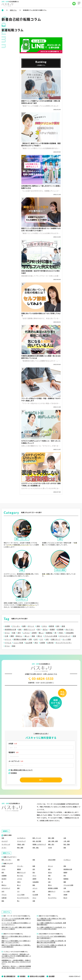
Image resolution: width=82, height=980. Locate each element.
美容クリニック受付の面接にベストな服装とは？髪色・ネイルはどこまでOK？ (16, 941)
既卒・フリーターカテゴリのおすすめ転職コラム (17, 916)
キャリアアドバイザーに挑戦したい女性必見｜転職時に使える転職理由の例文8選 (51, 946)
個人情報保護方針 (10, 976)
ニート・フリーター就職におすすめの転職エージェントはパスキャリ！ (16, 924)
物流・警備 (67, 841)
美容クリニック (29, 630)
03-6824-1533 (41, 679)
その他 (50, 846)
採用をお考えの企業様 (39, 976)
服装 (33, 636)
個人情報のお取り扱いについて (21, 770)
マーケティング (6, 841)
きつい (7, 633)
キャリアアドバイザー (64, 643)
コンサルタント (22, 835)
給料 (20, 630)
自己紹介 (4, 878)
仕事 (6, 636)
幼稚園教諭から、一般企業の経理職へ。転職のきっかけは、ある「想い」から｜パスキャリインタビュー (16, 962)
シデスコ (26, 633)
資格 (38, 626)
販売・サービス (37, 835)
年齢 (14, 633)
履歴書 (51, 626)
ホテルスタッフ (65, 636)
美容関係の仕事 (10, 630)
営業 (74, 636)
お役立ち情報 (52, 859)
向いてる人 (70, 630)
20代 (36, 639)
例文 (36, 643)
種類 (12, 636)
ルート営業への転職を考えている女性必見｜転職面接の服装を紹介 (51, 924)
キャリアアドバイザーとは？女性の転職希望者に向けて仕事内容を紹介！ (51, 937)
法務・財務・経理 (53, 838)
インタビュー (67, 859)
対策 (30, 639)
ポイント (31, 626)
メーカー (4, 846)
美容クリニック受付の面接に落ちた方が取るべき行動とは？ (16, 937)
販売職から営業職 (20, 639)
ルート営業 (67, 639)
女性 (47, 639)
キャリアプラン (53, 898)
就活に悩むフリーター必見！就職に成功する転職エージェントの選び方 (16, 928)
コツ (41, 639)
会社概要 (54, 976)
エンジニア (5, 838)
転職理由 (49, 633)
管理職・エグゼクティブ (39, 842)
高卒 (58, 626)
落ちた (40, 636)
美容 (65, 846)
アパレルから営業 (51, 636)
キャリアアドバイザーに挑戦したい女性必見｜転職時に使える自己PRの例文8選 (51, 941)
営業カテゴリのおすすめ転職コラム (48, 916)
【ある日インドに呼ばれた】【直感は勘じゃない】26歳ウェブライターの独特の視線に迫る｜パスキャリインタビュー (16, 956)
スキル (44, 626)
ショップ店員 (18, 643)
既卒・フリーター (7, 859)
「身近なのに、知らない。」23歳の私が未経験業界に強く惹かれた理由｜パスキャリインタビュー (16, 967)
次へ (41, 780)
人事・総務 (67, 838)
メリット (8, 639)
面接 (63, 626)
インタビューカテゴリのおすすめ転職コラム (16, 952)
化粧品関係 (70, 633)
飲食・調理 (20, 846)
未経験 (7, 626)
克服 (34, 901)
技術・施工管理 (37, 838)
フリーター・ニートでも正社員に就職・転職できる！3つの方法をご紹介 (16, 919)
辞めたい (19, 636)
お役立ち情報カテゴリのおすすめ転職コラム (51, 934)
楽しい (27, 636)
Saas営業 (29, 643)
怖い (18, 901)
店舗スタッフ (56, 639)
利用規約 (13, 773)
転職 (24, 626)
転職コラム (13, 10)
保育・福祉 (36, 846)
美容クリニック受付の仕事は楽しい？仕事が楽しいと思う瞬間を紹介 (16, 946)
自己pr (45, 630)
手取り (61, 633)
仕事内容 (50, 643)
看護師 (52, 630)
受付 (39, 630)
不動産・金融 (21, 841)
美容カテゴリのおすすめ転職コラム (13, 934)
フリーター (16, 626)
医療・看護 (51, 835)
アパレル (8, 643)
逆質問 (34, 633)
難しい (41, 633)
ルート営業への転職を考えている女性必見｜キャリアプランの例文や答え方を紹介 (51, 928)
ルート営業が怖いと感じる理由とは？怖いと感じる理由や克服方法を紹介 (51, 919)
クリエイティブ (22, 838)
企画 (65, 835)
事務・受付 (51, 841)
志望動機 (60, 630)
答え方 (66, 898)
